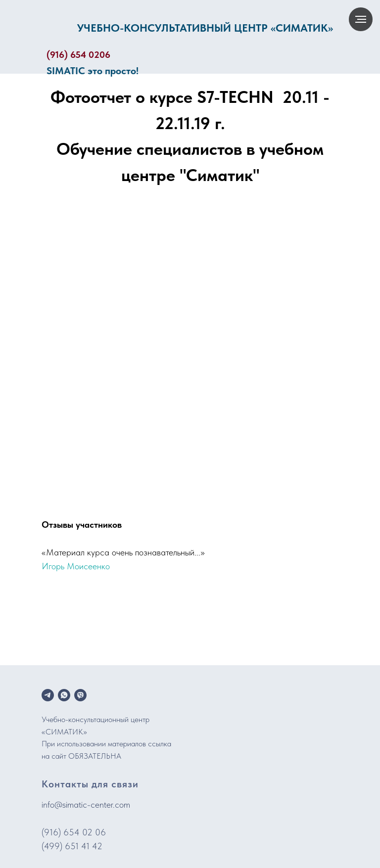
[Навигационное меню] (361, 19)
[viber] (80, 695)
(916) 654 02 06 (74, 832)
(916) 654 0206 (78, 55)
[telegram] (48, 695)
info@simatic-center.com (86, 804)
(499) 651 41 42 (72, 846)
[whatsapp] (64, 695)
